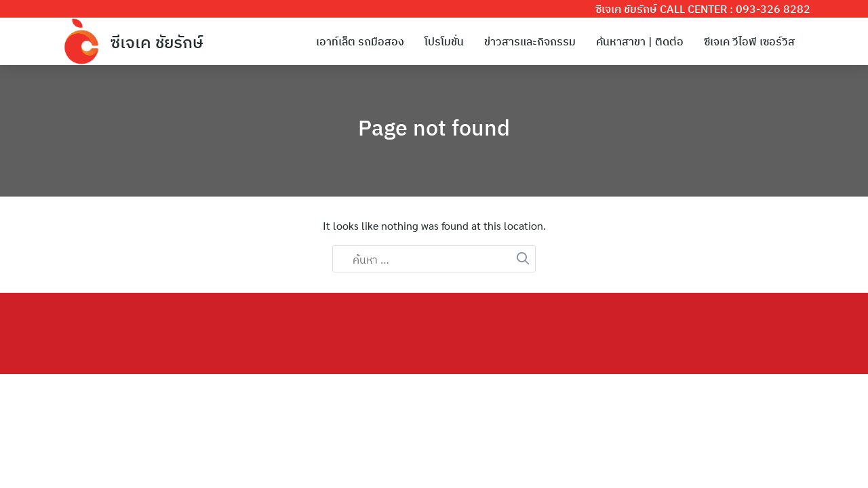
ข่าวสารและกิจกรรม (530, 41)
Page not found (434, 127)
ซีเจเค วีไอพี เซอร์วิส (749, 41)
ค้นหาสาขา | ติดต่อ (640, 41)
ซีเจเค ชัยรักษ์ (157, 42)
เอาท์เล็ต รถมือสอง (360, 41)
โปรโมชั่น (444, 41)
